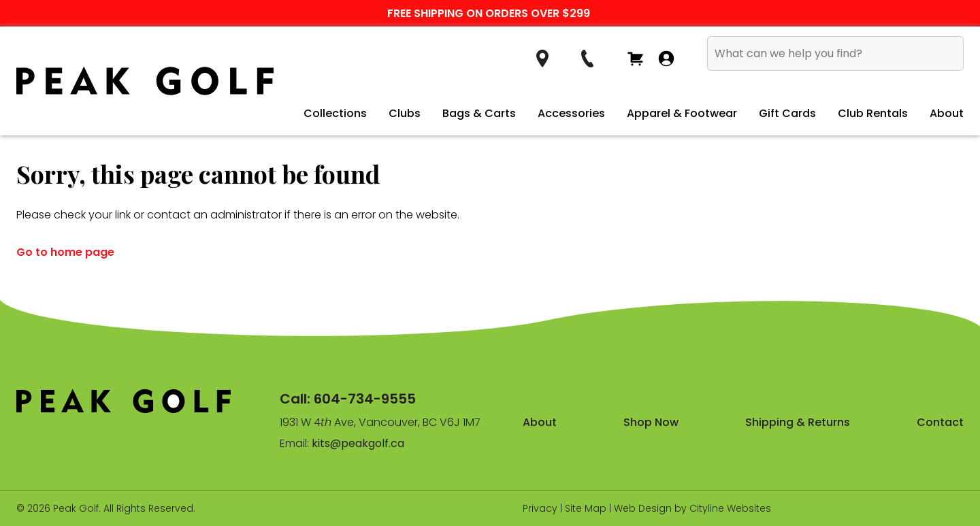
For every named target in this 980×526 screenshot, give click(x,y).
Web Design (643, 508)
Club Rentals (873, 113)
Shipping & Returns (798, 422)
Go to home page (65, 252)
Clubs (405, 113)
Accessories (571, 113)
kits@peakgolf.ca (358, 443)
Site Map (586, 508)
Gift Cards (787, 113)
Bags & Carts (479, 113)
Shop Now (651, 422)
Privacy (540, 508)
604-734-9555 (365, 399)
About (947, 113)
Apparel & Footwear (682, 113)
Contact (940, 422)
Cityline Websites (730, 508)
